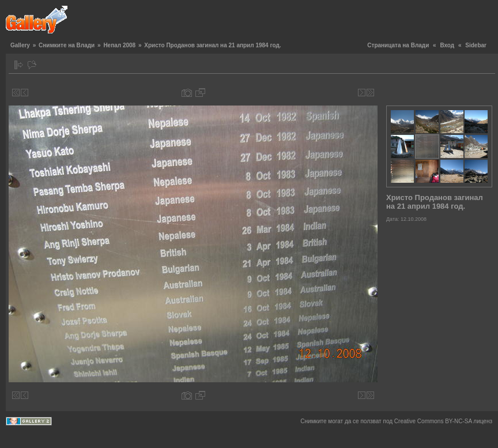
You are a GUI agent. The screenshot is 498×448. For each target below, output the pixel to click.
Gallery (20, 45)
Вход (447, 45)
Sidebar (476, 45)
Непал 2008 (119, 45)
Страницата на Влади (398, 45)
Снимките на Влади (67, 45)
